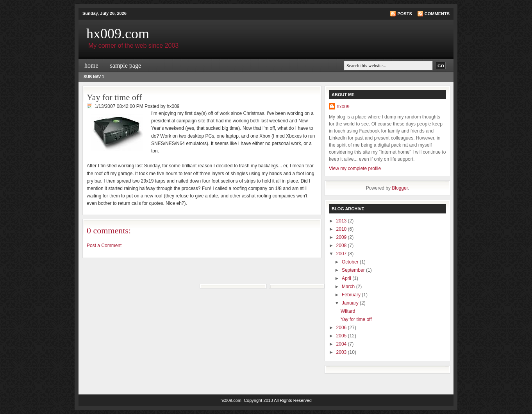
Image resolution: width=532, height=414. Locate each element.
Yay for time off (114, 97)
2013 (342, 221)
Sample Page (126, 65)
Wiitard (348, 311)
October (351, 262)
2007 (342, 254)
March (349, 287)
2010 (342, 229)
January (351, 303)
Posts (404, 14)
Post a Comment (104, 246)
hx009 (343, 107)
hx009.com (118, 34)
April (347, 278)
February (352, 295)
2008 (342, 246)
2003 (342, 352)
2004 (342, 344)
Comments (437, 14)
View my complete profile (355, 168)
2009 (342, 237)
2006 (342, 328)
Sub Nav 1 (94, 77)
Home (91, 65)
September (354, 270)
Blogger (400, 188)
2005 (342, 336)
